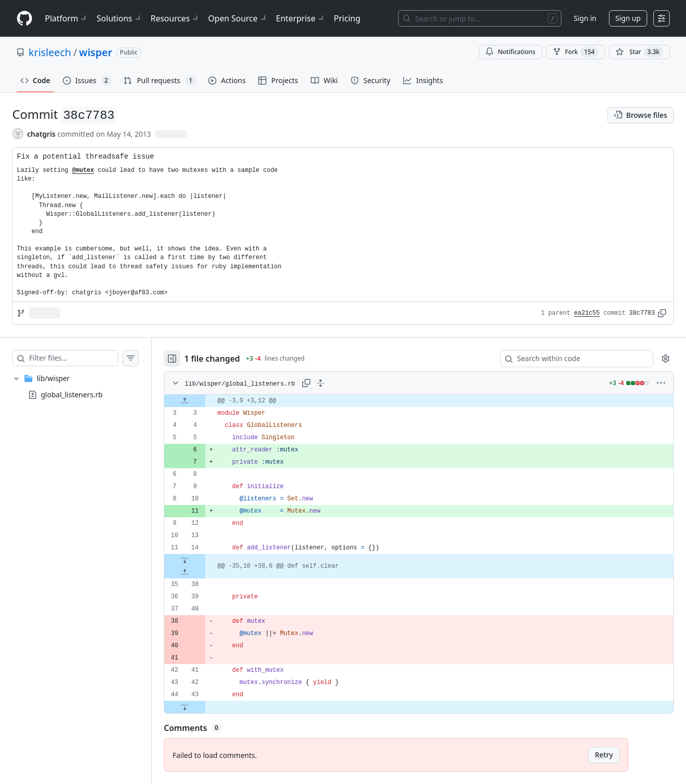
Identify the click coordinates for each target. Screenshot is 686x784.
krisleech (50, 52)
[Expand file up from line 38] (185, 572)
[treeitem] (76, 387)
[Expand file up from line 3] (185, 401)
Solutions (119, 18)
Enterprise (301, 18)
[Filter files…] (73, 358)
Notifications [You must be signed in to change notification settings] (510, 52)
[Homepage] (24, 19)
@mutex (83, 170)
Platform (67, 18)
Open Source (238, 18)
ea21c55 (587, 313)
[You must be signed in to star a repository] (639, 52)
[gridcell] (419, 401)
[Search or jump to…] (480, 18)
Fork (575, 52)
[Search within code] (572, 359)
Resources (175, 18)
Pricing (347, 18)
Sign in (585, 18)
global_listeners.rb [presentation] (72, 395)
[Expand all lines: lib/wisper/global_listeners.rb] (321, 383)
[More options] (661, 383)
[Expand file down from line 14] (185, 560)
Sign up (628, 18)
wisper (96, 52)
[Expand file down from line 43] (185, 707)
